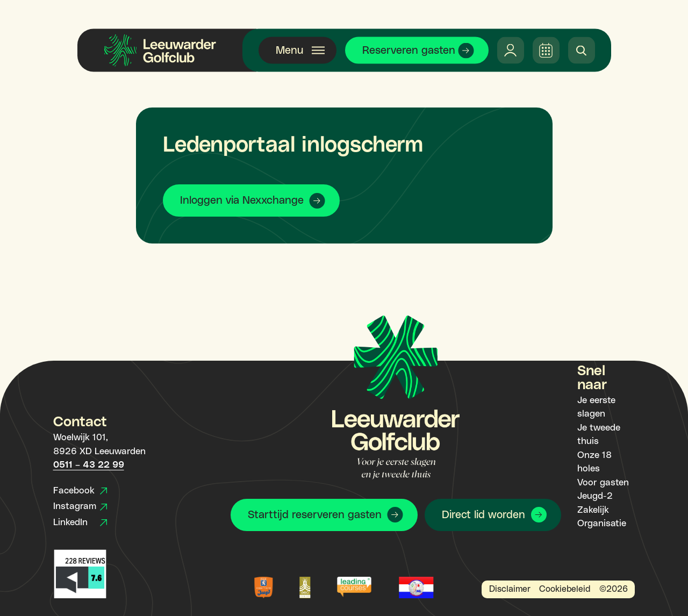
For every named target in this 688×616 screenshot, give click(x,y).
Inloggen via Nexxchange (242, 200)
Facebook (80, 491)
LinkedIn (80, 522)
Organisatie (602, 524)
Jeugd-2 (595, 496)
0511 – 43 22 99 (89, 465)
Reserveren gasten (409, 51)
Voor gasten (603, 483)
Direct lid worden (483, 515)
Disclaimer (510, 589)
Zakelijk (593, 510)
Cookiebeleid (565, 589)
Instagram (80, 506)
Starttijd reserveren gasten (315, 515)
